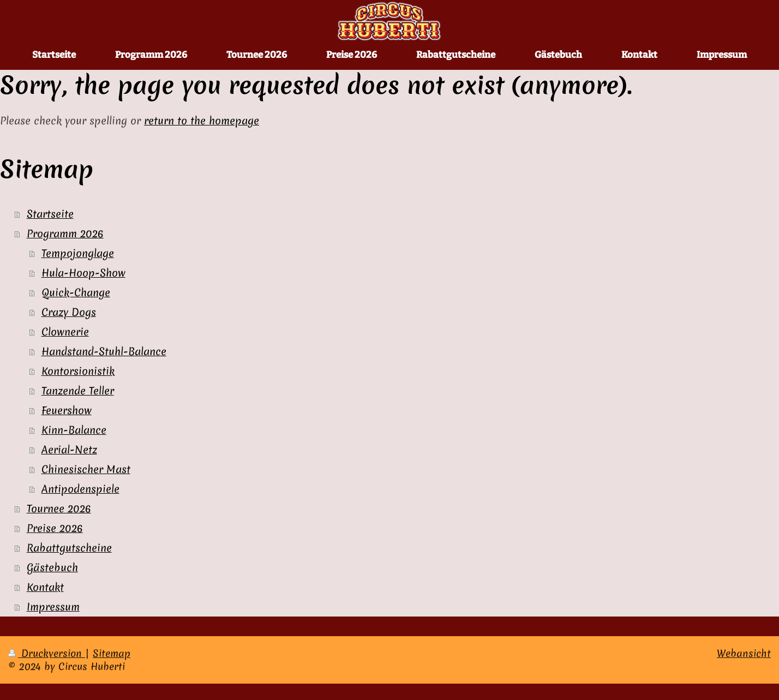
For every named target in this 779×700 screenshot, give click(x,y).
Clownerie (65, 332)
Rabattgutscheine (69, 548)
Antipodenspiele (80, 489)
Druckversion (47, 653)
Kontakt (45, 587)
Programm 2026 (65, 234)
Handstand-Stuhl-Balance (104, 351)
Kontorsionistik (78, 371)
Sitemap (112, 653)
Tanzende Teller (78, 391)
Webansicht (744, 653)
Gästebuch (52, 567)
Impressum (53, 607)
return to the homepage (202, 121)
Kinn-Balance (74, 430)
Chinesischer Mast (86, 469)
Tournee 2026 (59, 508)
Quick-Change (76, 292)
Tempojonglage (78, 253)
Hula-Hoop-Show (83, 273)
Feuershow (67, 410)
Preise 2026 (55, 528)
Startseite (50, 214)
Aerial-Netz (69, 450)
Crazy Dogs (69, 312)
